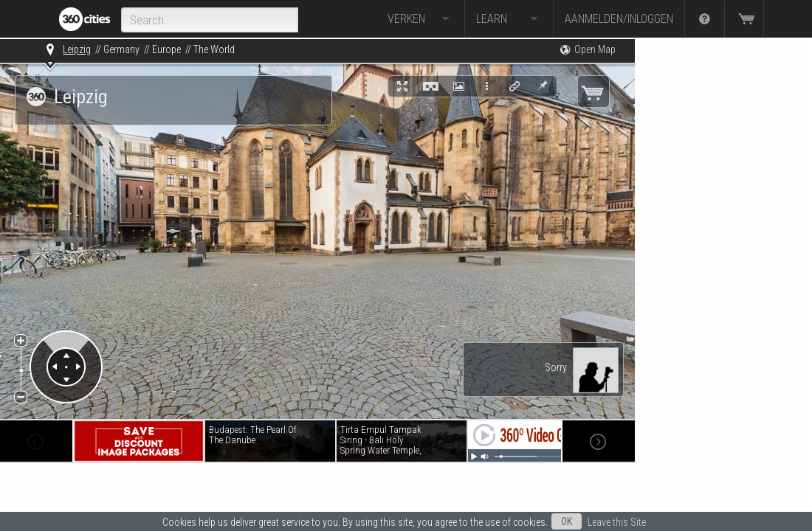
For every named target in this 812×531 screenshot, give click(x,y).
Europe (166, 49)
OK (567, 521)
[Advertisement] (709, 260)
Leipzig (77, 49)
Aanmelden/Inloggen (619, 19)
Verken (420, 19)
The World (214, 49)
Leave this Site (617, 522)
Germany (121, 49)
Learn (509, 19)
